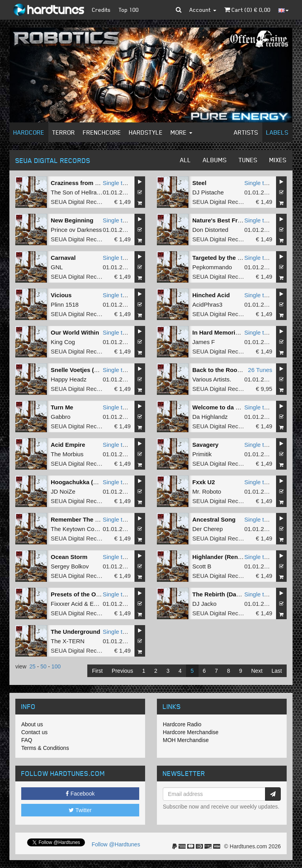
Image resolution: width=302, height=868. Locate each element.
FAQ (27, 740)
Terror (64, 132)
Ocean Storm (69, 557)
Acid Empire (68, 445)
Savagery (205, 445)
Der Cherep (208, 529)
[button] (179, 10)
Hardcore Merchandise (191, 732)
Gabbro (61, 417)
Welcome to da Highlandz (228, 407)
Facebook (80, 794)
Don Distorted (210, 230)
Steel (199, 183)
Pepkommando (212, 267)
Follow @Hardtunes (116, 844)
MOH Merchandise (186, 740)
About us (32, 724)
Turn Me (62, 407)
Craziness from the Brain (86, 183)
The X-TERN (68, 641)
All (186, 160)
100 (56, 666)
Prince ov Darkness (76, 230)
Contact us (34, 732)
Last (277, 671)
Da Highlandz (210, 417)
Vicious (61, 295)
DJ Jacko (204, 604)
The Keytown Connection (84, 529)
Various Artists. (212, 379)
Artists (246, 132)
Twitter (80, 810)
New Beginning (72, 220)
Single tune (117, 183)
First (97, 671)
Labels (277, 132)
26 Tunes (260, 370)
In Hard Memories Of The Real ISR (240, 332)
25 (33, 666)
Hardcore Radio (182, 724)
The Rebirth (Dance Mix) (226, 594)
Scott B (202, 566)
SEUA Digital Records (79, 202)
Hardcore (29, 132)
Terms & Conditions (45, 748)
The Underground (75, 632)
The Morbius (67, 454)
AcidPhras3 (207, 304)
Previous (122, 671)
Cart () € (247, 10)
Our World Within (75, 332)
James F (204, 342)
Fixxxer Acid (67, 604)
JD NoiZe (63, 491)
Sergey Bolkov (70, 566)
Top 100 (129, 10)
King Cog (63, 342)
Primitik (202, 454)
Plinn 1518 (65, 304)
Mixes (278, 160)
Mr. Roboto (207, 491)
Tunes (248, 160)
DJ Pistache (208, 192)
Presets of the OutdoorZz (86, 594)
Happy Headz (69, 379)
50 (44, 666)
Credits (101, 10)
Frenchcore (102, 132)
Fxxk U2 (204, 482)
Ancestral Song (214, 519)
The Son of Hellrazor (78, 192)
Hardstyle (146, 132)
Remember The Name (81, 519)
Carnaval (63, 258)
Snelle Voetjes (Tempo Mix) (88, 370)
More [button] (181, 132)
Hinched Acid (211, 295)
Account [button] (203, 10)
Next (257, 671)
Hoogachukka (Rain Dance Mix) (95, 482)
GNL (57, 267)
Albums (215, 160)
